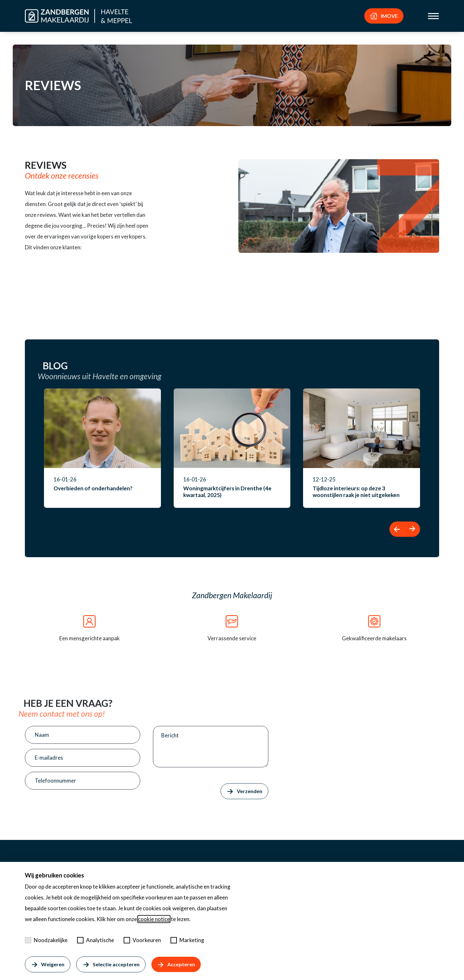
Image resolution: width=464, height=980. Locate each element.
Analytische (96, 940)
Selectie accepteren (111, 964)
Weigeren (48, 964)
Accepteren (176, 964)
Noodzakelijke (46, 940)
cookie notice (154, 919)
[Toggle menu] (433, 16)
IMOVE (384, 16)
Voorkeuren (142, 940)
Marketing (187, 940)
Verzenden (244, 791)
